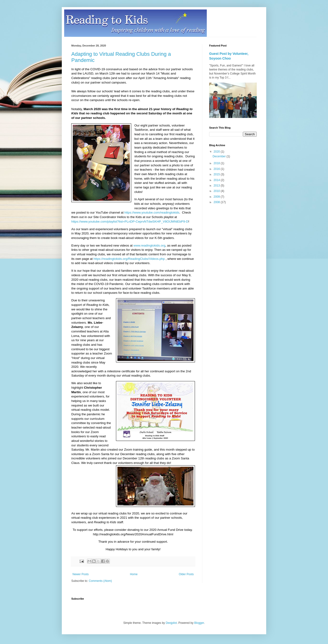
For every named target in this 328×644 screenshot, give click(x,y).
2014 (217, 180)
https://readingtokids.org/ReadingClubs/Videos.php (129, 259)
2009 (217, 197)
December (219, 156)
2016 (217, 169)
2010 (217, 191)
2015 (217, 174)
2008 (217, 202)
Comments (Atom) (100, 581)
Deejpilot (171, 623)
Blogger (199, 623)
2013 (217, 186)
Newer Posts (81, 574)
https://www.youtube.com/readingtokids (152, 212)
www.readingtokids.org (150, 245)
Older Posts (186, 574)
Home (134, 574)
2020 (217, 152)
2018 (217, 163)
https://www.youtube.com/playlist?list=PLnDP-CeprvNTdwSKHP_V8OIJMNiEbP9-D (130, 222)
